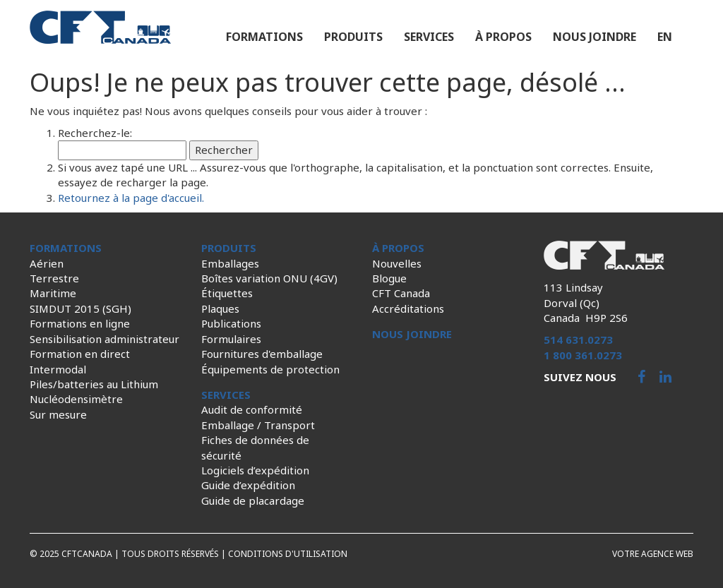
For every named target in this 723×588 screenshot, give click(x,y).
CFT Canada (401, 293)
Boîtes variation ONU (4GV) (269, 278)
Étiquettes (227, 293)
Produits (353, 37)
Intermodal (58, 369)
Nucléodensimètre (76, 399)
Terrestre (54, 278)
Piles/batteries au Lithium (94, 384)
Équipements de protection (270, 369)
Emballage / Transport (258, 425)
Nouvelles (397, 263)
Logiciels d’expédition (255, 470)
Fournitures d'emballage (262, 354)
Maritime (53, 293)
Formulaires (231, 339)
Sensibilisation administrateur (104, 339)
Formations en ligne (80, 323)
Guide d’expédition (248, 485)
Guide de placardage (253, 500)
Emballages (230, 263)
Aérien (47, 263)
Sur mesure (58, 414)
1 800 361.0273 (583, 355)
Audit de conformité (252, 409)
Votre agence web (653, 554)
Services (429, 37)
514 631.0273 (578, 340)
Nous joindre (594, 37)
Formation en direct (80, 354)
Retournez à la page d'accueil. (131, 198)
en (665, 37)
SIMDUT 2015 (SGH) (80, 308)
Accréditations (408, 308)
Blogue (389, 278)
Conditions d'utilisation (288, 554)
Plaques (220, 308)
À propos (503, 37)
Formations (264, 37)
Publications (231, 323)
